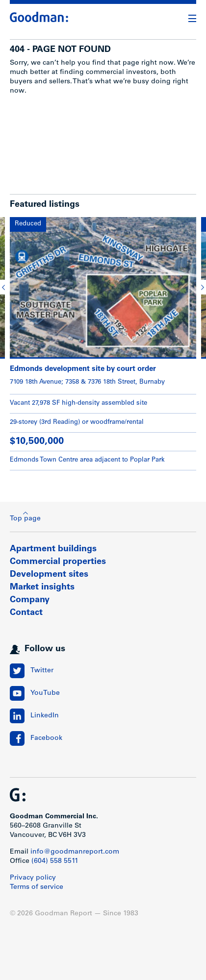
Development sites (49, 575)
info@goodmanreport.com (75, 852)
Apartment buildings (53, 549)
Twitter (42, 671)
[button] (5, 287)
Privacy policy (33, 878)
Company (30, 600)
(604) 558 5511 (55, 861)
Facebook (46, 738)
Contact (26, 613)
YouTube (45, 693)
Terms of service (37, 887)
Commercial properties (58, 562)
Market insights (42, 588)
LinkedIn (45, 716)
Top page (25, 516)
